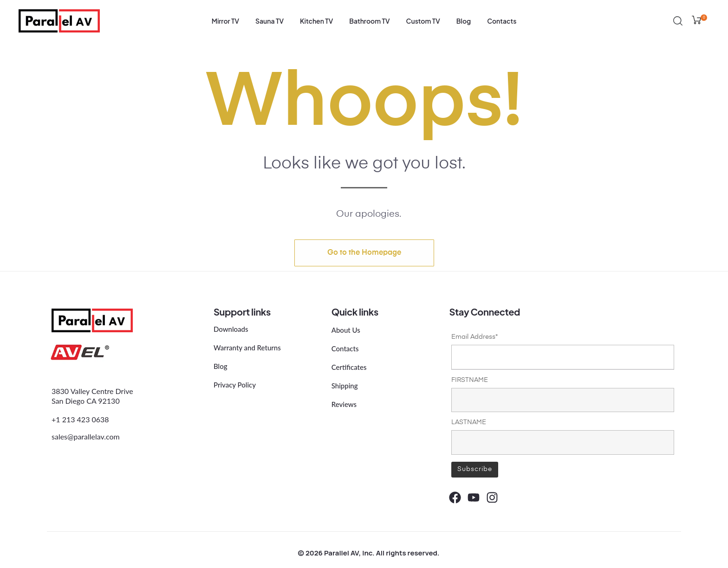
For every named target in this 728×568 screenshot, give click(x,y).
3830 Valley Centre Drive (92, 391)
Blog (464, 21)
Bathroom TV (369, 21)
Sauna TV (270, 21)
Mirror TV (225, 21)
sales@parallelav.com (86, 436)
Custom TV (423, 21)
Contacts (502, 21)
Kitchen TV (316, 21)
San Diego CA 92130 (86, 401)
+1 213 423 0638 (80, 419)
